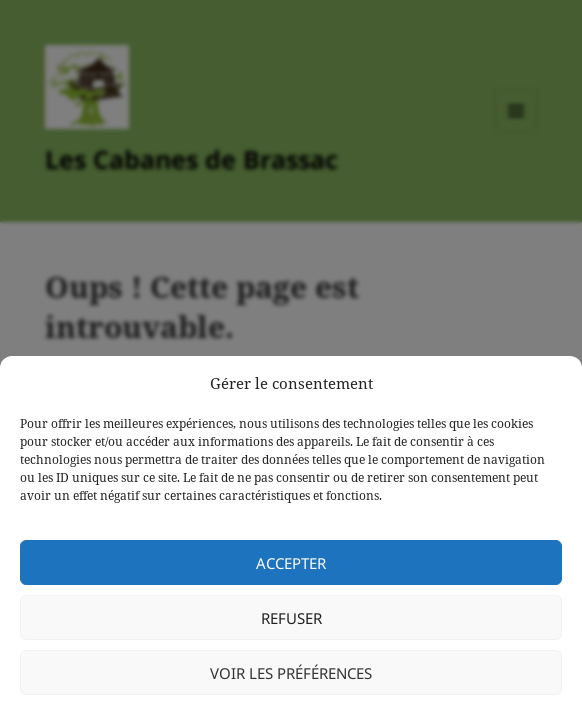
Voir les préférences (291, 673)
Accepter (291, 563)
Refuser (291, 618)
